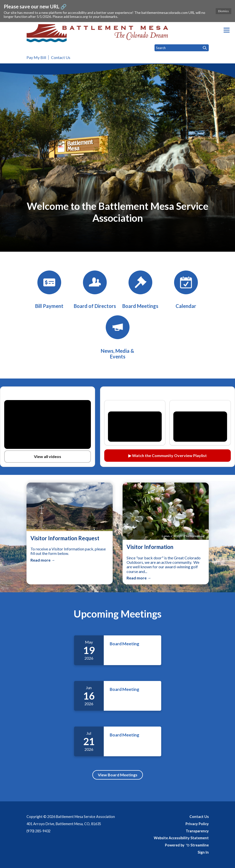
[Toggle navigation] (227, 30)
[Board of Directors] (95, 290)
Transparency (197, 831)
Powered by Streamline (187, 845)
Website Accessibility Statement (181, 838)
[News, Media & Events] (118, 337)
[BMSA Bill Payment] (49, 290)
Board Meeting (124, 644)
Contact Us (61, 57)
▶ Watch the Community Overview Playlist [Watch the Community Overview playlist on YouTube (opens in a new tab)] (168, 455)
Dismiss (223, 11)
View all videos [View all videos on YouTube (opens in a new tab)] (48, 456)
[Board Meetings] (140, 290)
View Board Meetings (118, 775)
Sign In (203, 852)
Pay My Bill (36, 57)
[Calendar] (186, 290)
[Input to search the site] (182, 48)
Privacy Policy (197, 824)
